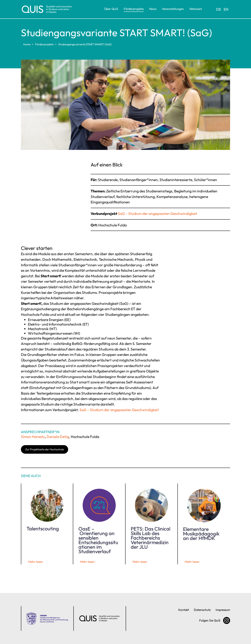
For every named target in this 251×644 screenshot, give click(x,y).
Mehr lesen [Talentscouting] (36, 562)
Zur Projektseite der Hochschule (45, 449)
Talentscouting (43, 528)
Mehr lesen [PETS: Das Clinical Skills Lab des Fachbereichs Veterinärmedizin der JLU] (140, 562)
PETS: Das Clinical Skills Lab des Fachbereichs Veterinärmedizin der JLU (151, 538)
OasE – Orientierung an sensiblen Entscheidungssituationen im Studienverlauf (98, 540)
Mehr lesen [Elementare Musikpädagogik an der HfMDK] (192, 562)
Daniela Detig (58, 437)
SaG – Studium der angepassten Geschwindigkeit (157, 214)
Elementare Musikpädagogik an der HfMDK (201, 534)
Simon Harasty (33, 437)
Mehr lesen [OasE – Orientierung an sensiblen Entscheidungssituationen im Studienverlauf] (88, 562)
